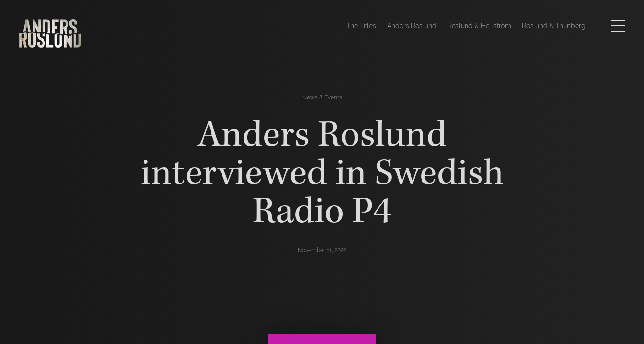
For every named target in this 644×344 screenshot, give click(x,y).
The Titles (361, 26)
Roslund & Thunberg (554, 26)
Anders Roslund (412, 26)
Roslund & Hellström (479, 26)
